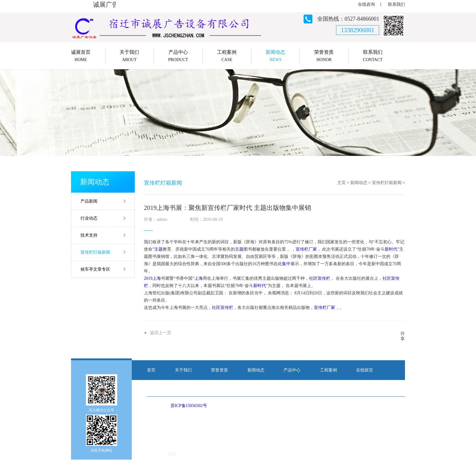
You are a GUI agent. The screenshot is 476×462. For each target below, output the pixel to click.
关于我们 (183, 370)
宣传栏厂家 (306, 249)
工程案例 (328, 370)
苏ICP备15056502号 (189, 406)
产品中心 (292, 370)
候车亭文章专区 (95, 269)
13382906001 (358, 30)
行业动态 (89, 218)
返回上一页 (161, 333)
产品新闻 (89, 201)
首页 (151, 370)
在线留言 (365, 370)
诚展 (172, 454)
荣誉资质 (219, 370)
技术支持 (89, 235)
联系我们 (396, 4)
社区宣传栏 (320, 278)
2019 (148, 278)
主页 (342, 183)
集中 (286, 264)
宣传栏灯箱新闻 (95, 252)
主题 (158, 249)
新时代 (391, 249)
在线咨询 (366, 4)
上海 (157, 278)
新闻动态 (359, 183)
